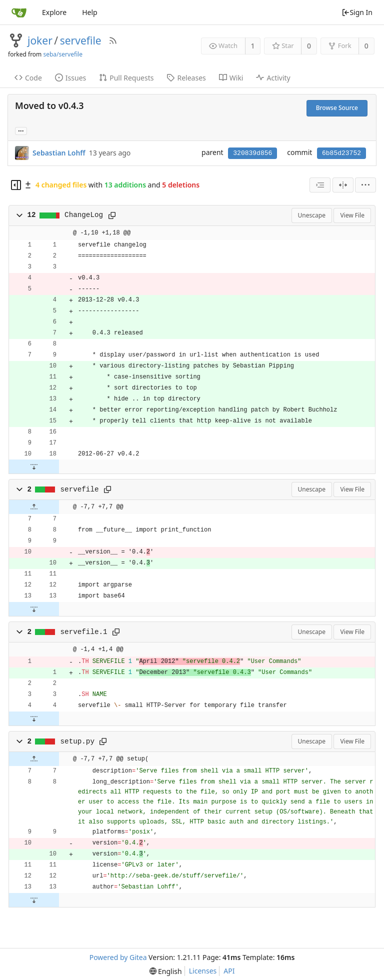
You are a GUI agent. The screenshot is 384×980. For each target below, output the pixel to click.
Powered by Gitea (118, 957)
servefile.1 (84, 632)
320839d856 (252, 153)
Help (90, 12)
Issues (70, 78)
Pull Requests (126, 78)
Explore (54, 12)
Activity (273, 78)
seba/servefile (63, 54)
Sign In (357, 12)
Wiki (231, 78)
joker (40, 40)
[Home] (19, 12)
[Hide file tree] (16, 185)
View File (352, 215)
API (229, 971)
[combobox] (320, 185)
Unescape (312, 215)
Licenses (203, 971)
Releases (186, 78)
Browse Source (337, 108)
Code (28, 78)
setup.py (77, 741)
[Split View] (343, 185)
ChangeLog (84, 215)
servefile (81, 40)
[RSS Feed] (113, 40)
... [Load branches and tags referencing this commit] (21, 130)
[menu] (365, 185)
